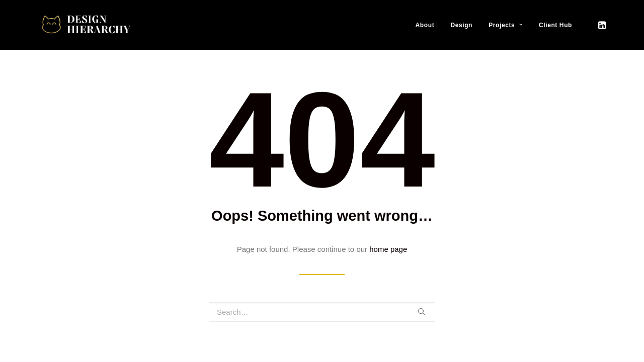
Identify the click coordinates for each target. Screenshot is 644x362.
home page (388, 249)
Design (461, 25)
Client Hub (555, 25)
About (425, 25)
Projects (506, 25)
